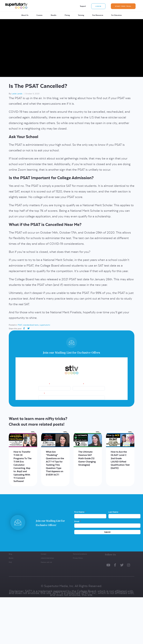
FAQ (10, 562)
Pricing (67, 15)
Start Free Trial (123, 6)
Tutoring (81, 15)
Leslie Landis (17, 94)
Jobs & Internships (47, 558)
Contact (43, 554)
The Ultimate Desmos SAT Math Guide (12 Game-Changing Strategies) (87, 458)
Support (83, 6)
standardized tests (31, 325)
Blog (10, 554)
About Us (25, 15)
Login (98, 6)
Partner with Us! (46, 562)
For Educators (116, 15)
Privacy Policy (78, 558)
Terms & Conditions (80, 554)
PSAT (20, 325)
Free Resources (98, 15)
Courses (39, 15)
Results (54, 15)
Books (11, 558)
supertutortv (45, 325)
